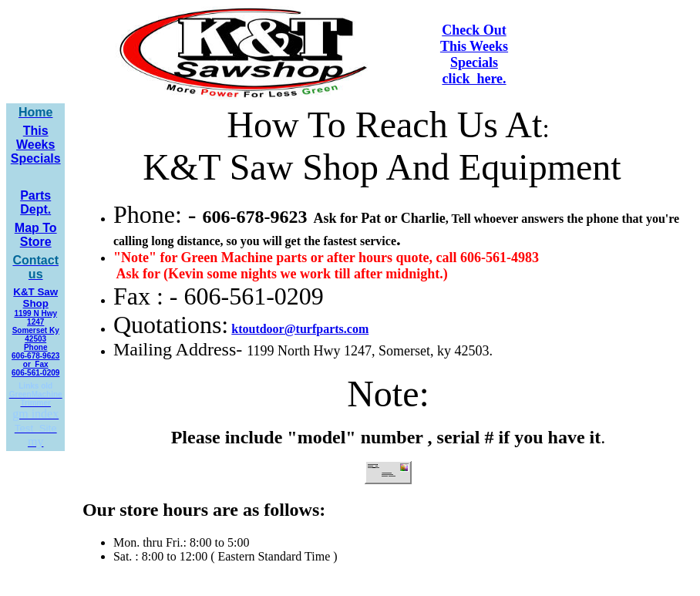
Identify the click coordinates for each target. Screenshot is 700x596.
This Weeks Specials (36, 145)
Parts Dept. (35, 202)
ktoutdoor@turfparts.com (300, 329)
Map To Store (36, 235)
